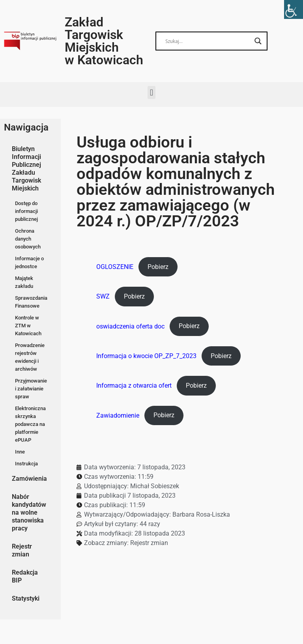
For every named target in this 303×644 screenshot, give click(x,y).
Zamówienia (29, 479)
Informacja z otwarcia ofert (134, 385)
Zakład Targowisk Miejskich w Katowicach (104, 41)
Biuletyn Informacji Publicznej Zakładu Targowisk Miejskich (26, 169)
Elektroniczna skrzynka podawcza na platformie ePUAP (30, 424)
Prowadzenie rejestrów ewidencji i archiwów (30, 357)
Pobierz (158, 267)
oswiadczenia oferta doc (130, 326)
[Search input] (208, 41)
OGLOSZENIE (115, 267)
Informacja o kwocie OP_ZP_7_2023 (146, 356)
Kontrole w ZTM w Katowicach (28, 326)
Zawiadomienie (118, 415)
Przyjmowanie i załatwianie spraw (31, 389)
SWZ (103, 296)
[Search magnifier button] (258, 41)
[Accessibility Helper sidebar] (294, 9)
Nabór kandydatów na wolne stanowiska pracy (29, 512)
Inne (20, 452)
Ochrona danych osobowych (28, 239)
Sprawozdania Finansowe (31, 302)
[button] (151, 92)
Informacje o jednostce (29, 262)
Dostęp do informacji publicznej (26, 211)
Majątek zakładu (24, 282)
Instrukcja (26, 464)
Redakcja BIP (25, 576)
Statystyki (26, 598)
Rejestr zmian (22, 550)
